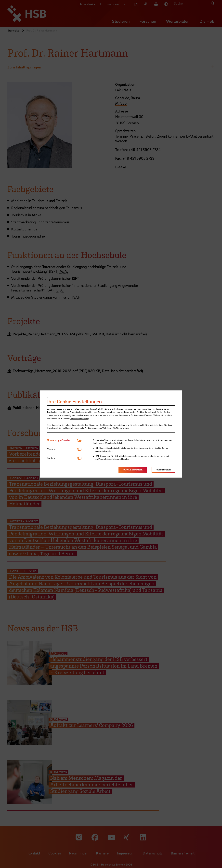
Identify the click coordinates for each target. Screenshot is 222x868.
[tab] (62, 440)
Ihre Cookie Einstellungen (75, 401)
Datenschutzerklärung (79, 418)
